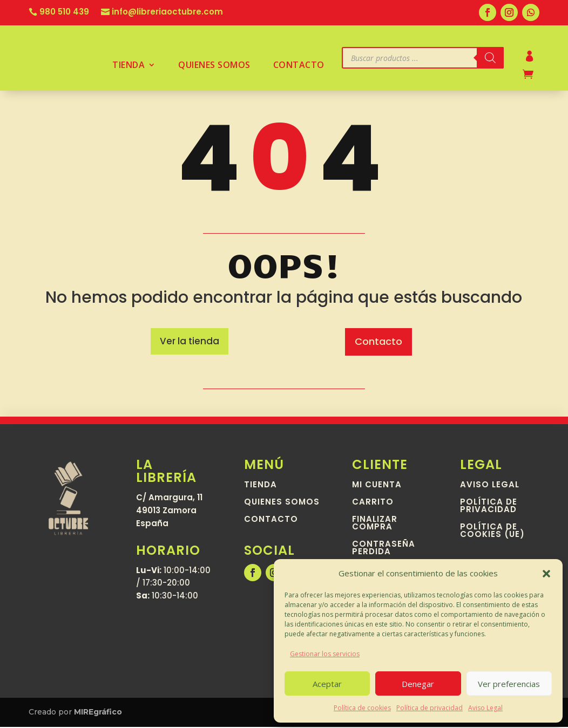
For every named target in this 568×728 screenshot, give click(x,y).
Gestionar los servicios (325, 654)
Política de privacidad (430, 708)
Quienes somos (214, 66)
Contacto (299, 66)
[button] (546, 574)
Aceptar (327, 684)
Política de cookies (362, 708)
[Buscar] (490, 58)
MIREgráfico (98, 713)
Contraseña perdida (384, 550)
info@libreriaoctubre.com (167, 13)
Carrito (373, 504)
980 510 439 (64, 13)
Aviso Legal (485, 708)
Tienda (129, 66)
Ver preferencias (509, 684)
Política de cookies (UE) (492, 532)
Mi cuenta (377, 487)
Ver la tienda (190, 341)
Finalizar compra (375, 525)
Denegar (418, 684)
